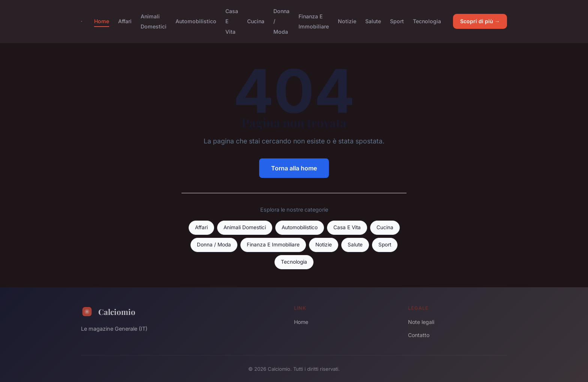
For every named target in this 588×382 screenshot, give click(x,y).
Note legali (421, 322)
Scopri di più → (480, 21)
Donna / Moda (214, 245)
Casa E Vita (347, 227)
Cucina (256, 21)
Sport (397, 21)
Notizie (347, 21)
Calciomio (108, 312)
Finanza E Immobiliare (314, 21)
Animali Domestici (154, 21)
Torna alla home (294, 168)
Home (102, 21)
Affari (125, 21)
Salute (373, 21)
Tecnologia (427, 21)
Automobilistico (196, 21)
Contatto (419, 335)
